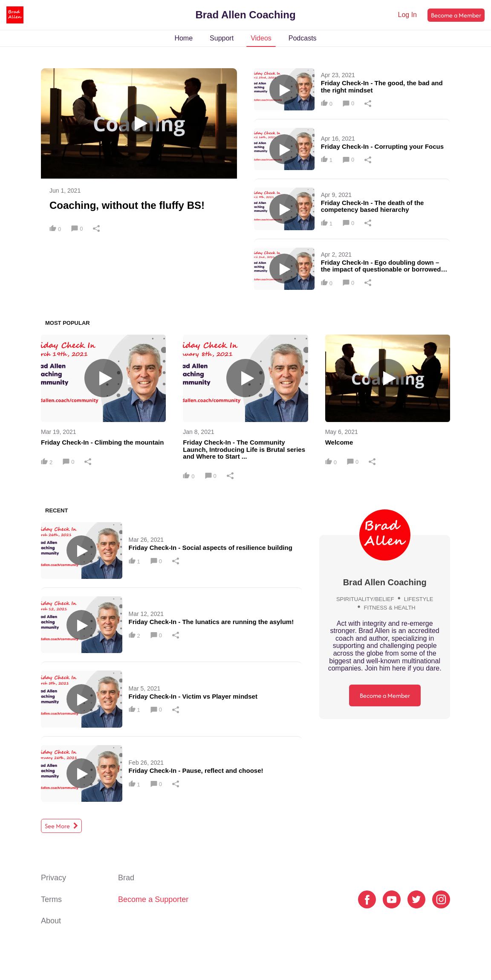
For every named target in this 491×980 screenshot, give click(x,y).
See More (61, 826)
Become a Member (456, 15)
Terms (51, 899)
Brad (126, 878)
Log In (407, 15)
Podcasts (303, 38)
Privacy (53, 878)
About (51, 921)
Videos (261, 38)
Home (183, 38)
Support (222, 38)
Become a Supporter (153, 899)
